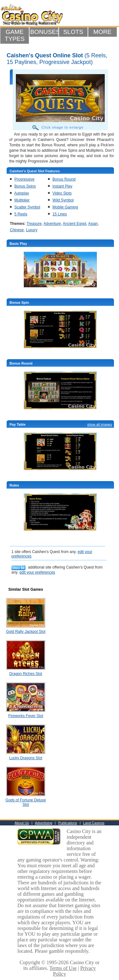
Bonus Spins (25, 186)
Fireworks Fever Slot (26, 716)
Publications (68, 823)
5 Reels (21, 214)
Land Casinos (94, 823)
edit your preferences (37, 572)
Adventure (52, 224)
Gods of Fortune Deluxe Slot (26, 802)
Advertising (43, 823)
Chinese (17, 230)
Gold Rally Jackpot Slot (26, 632)
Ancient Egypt (75, 224)
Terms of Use (63, 968)
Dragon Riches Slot (26, 674)
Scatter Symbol (27, 207)
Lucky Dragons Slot (26, 758)
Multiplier (22, 200)
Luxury (32, 230)
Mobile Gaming (65, 207)
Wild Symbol (63, 200)
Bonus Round (64, 179)
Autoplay (22, 193)
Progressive (24, 179)
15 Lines (60, 214)
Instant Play (62, 186)
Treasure (34, 224)
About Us (22, 823)
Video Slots (62, 193)
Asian (93, 224)
